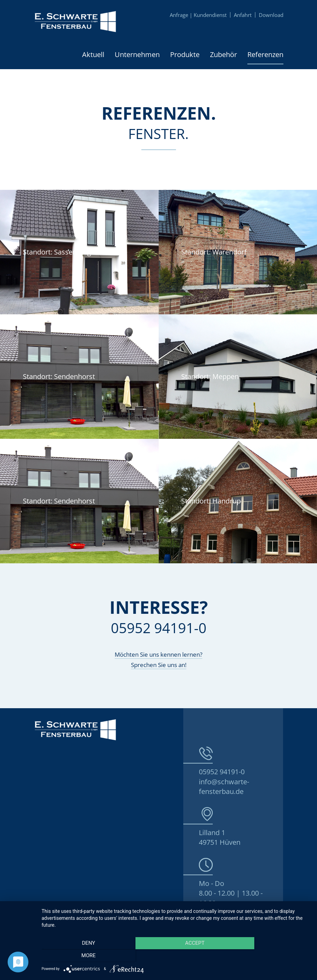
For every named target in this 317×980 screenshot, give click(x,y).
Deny (82, 956)
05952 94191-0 (222, 772)
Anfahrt (243, 15)
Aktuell (93, 54)
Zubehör (223, 54)
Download (271, 15)
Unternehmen (137, 54)
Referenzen (265, 54)
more (270, 956)
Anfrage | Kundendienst (198, 15)
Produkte (185, 54)
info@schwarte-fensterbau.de (224, 787)
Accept (176, 956)
